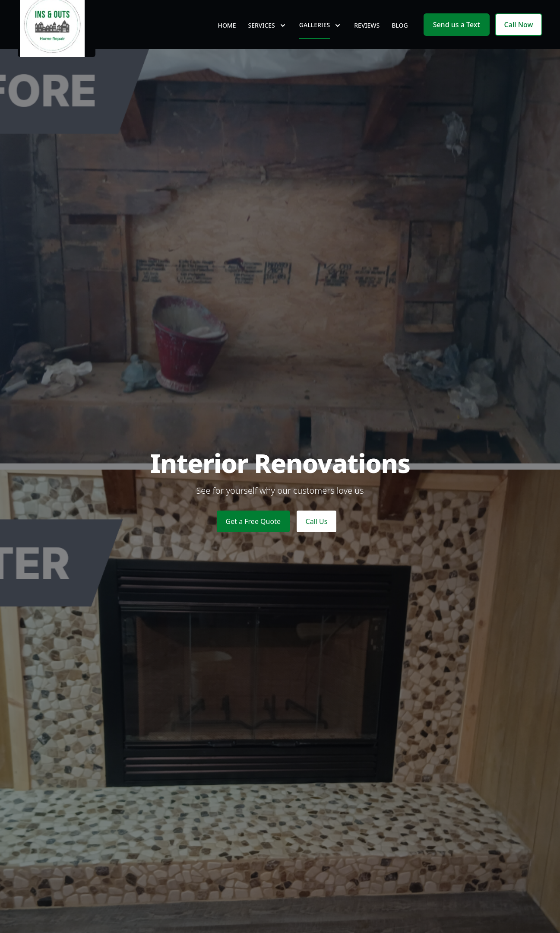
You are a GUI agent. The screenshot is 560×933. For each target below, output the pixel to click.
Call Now (519, 38)
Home (227, 39)
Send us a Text (457, 38)
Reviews (367, 39)
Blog (400, 39)
